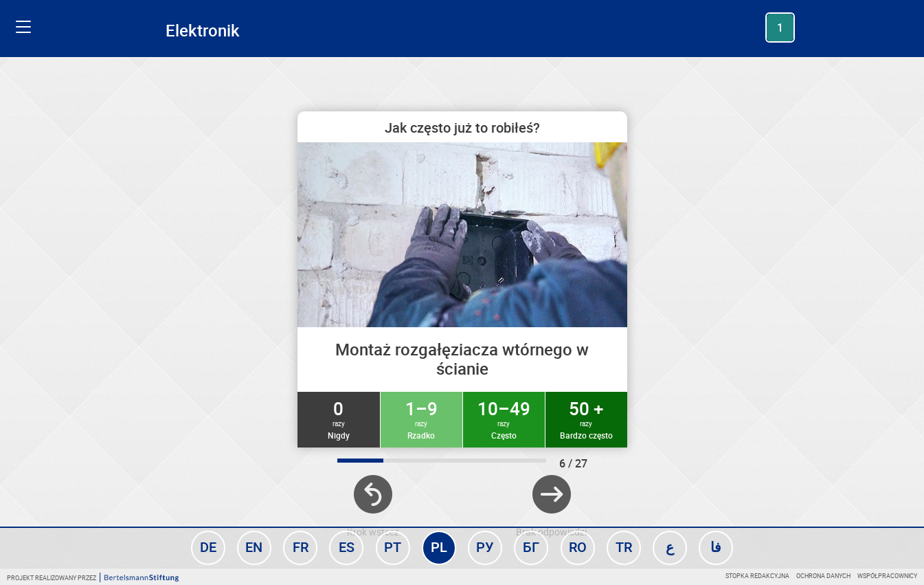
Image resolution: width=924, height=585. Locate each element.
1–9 (421, 419)
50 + (586, 419)
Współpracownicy (887, 576)
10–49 (504, 419)
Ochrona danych (823, 576)
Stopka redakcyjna (757, 576)
